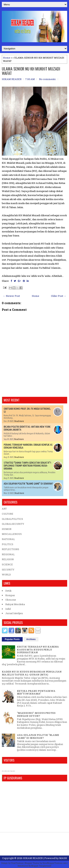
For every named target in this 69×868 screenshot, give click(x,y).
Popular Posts (12, 639)
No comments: (48, 79)
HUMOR (7, 529)
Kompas (10, 595)
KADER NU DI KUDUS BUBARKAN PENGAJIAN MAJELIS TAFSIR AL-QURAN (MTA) (32, 673)
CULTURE (8, 514)
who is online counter (6, 771)
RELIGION (8, 559)
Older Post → (59, 296)
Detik (8, 591)
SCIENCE (7, 564)
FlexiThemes (17, 863)
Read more (19, 421)
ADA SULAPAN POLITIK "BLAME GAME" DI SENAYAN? (28, 484)
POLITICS (8, 544)
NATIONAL (8, 539)
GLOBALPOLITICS (12, 519)
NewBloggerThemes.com (55, 863)
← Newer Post (11, 296)
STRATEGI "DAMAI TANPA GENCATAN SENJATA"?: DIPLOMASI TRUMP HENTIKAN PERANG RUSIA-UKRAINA (28, 466)
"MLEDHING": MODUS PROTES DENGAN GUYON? (36, 714)
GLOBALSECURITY (13, 524)
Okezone (11, 600)
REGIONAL (8, 554)
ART (4, 509)
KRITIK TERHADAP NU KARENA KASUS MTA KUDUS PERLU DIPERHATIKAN (38, 649)
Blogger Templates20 (41, 866)
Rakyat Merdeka (15, 604)
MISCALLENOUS (12, 534)
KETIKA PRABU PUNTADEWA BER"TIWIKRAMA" (36, 692)
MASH (63, 858)
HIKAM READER (33, 858)
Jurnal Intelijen (14, 613)
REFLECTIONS (10, 549)
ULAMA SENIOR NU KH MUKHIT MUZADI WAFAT (31, 71)
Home (7, 58)
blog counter (13, 771)
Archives (31, 639)
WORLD (6, 575)
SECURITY (8, 570)
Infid (8, 609)
